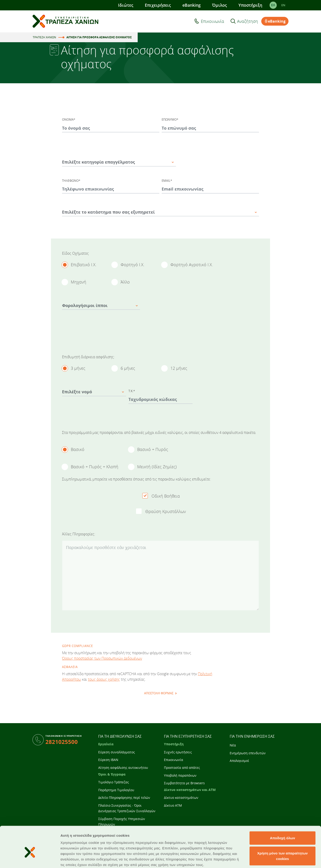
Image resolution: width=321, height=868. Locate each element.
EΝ (283, 5)
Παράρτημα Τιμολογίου (116, 790)
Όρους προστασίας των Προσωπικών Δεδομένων (102, 658)
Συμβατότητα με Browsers (184, 783)
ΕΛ (273, 5)
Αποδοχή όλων (282, 813)
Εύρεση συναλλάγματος (117, 752)
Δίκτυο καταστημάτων (181, 798)
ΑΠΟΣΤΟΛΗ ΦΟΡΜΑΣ (159, 693)
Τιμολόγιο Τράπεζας (114, 782)
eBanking (192, 5)
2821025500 (62, 742)
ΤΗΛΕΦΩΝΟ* (71, 181)
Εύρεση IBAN (108, 760)
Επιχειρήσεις (158, 5)
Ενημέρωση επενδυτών (248, 753)
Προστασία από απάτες (182, 768)
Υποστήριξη (250, 5)
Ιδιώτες (126, 5)
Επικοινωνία (213, 21)
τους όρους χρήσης (104, 679)
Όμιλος (220, 5)
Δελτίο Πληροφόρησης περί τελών (124, 798)
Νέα (233, 745)
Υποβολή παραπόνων (180, 775)
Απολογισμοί (239, 761)
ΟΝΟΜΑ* (69, 119)
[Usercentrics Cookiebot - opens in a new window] (30, 859)
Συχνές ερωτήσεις (178, 752)
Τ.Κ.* (132, 391)
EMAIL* (167, 181)
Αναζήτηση (248, 21)
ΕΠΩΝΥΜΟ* (170, 119)
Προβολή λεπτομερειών (274, 859)
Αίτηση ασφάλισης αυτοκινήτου (123, 768)
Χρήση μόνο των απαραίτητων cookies (283, 831)
